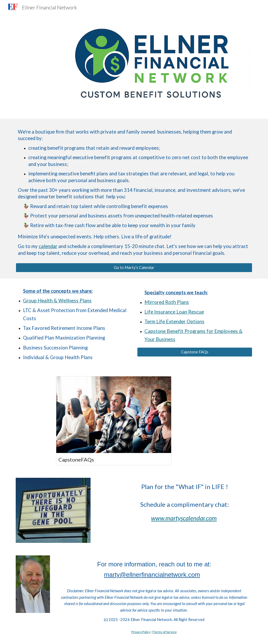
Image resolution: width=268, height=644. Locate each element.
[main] (134, 194)
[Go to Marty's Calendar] (134, 268)
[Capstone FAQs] (195, 352)
